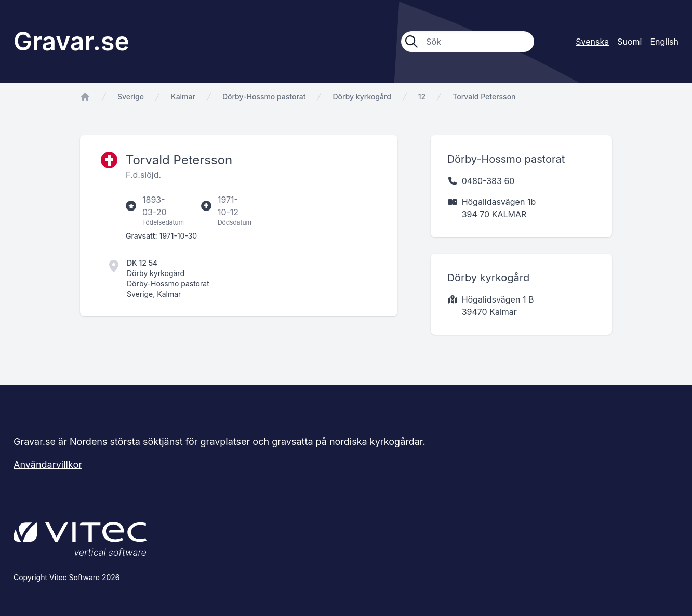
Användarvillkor (48, 464)
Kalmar (183, 96)
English (664, 42)
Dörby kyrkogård (362, 96)
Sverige (131, 96)
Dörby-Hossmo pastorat (264, 96)
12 (422, 96)
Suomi (629, 42)
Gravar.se (71, 41)
